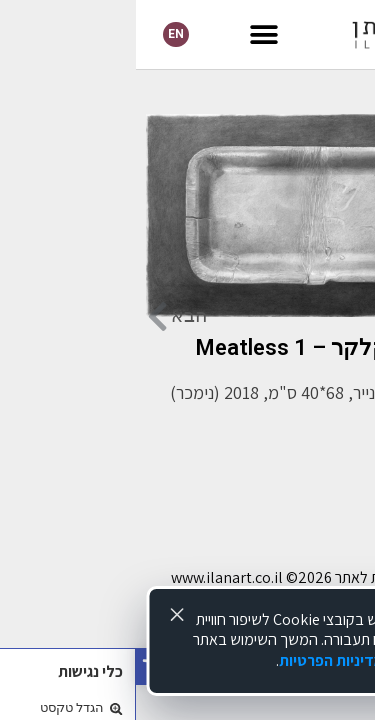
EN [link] (40, 34)
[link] (284, 35)
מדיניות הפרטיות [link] (195, 660)
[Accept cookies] (41, 615)
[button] (128, 34)
